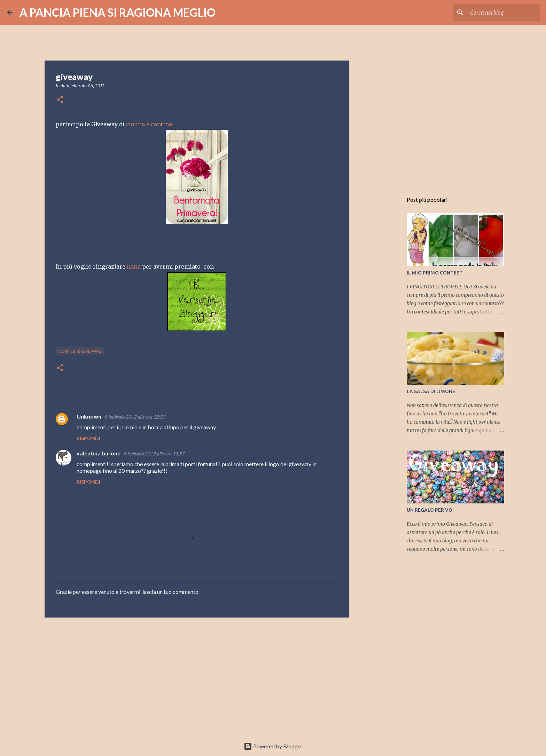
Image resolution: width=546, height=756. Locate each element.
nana (134, 266)
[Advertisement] (197, 677)
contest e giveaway (80, 351)
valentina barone (99, 453)
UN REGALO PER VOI (430, 510)
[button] (60, 100)
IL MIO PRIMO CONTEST (435, 273)
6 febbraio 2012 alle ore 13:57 (154, 454)
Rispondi (88, 438)
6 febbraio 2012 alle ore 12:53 (135, 417)
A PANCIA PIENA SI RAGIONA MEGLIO (118, 12)
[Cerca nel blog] (504, 13)
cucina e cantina (149, 124)
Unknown (89, 416)
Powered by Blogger (273, 746)
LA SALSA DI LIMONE (431, 391)
